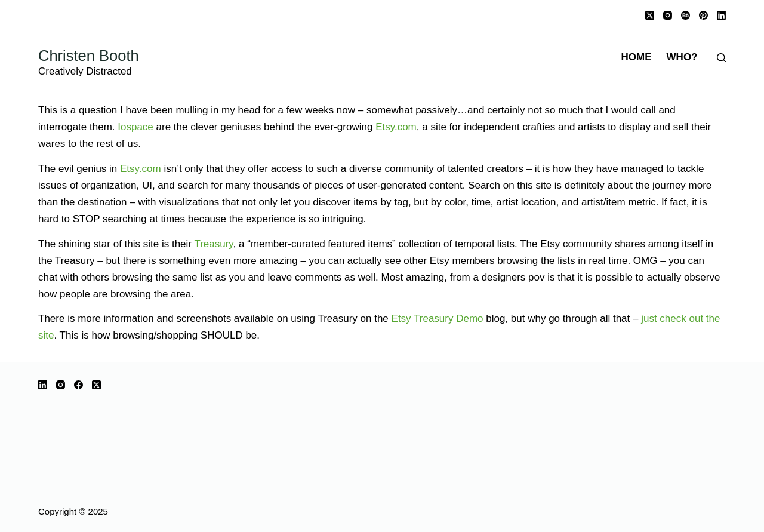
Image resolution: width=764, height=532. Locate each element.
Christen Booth (89, 56)
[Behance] (686, 15)
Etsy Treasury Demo (438, 319)
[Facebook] (78, 385)
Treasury (213, 244)
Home (637, 57)
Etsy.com (396, 127)
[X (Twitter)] (650, 15)
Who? (682, 57)
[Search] (721, 58)
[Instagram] (668, 15)
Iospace (135, 127)
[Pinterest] (703, 15)
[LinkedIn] (721, 15)
